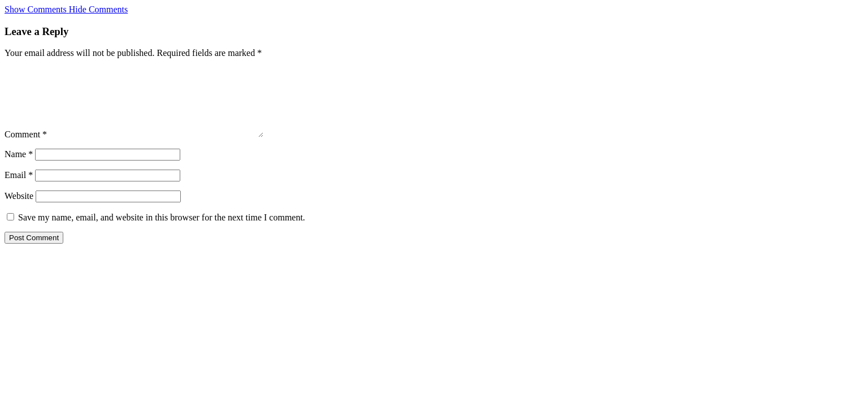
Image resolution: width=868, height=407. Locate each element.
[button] (66, 9)
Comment (26, 148)
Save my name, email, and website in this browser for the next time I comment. (162, 231)
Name (19, 168)
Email (19, 189)
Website (19, 209)
